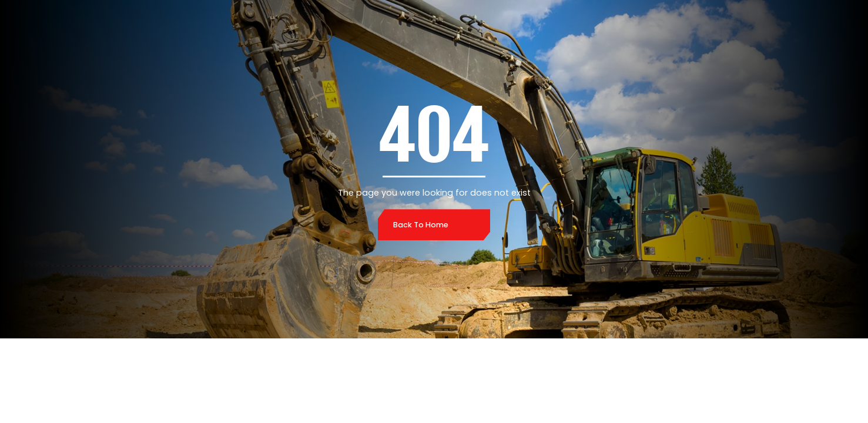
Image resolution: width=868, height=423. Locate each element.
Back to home (421, 225)
